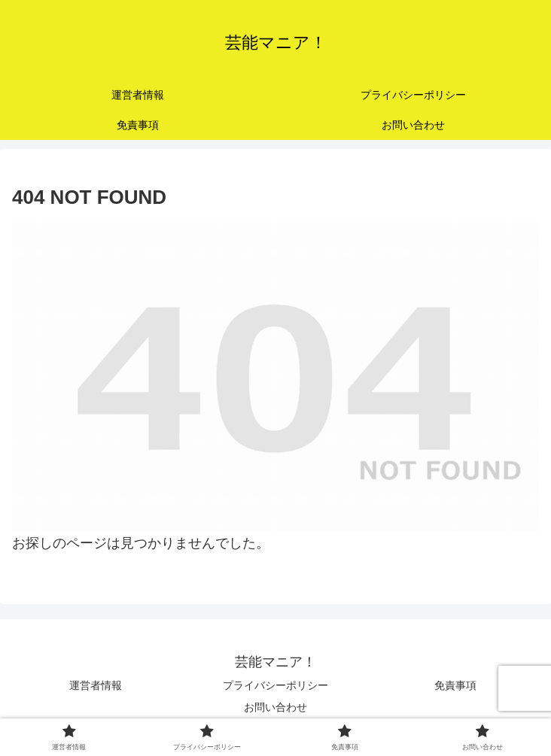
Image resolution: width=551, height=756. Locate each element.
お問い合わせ (275, 707)
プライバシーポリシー (275, 685)
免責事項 (455, 685)
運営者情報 (96, 685)
